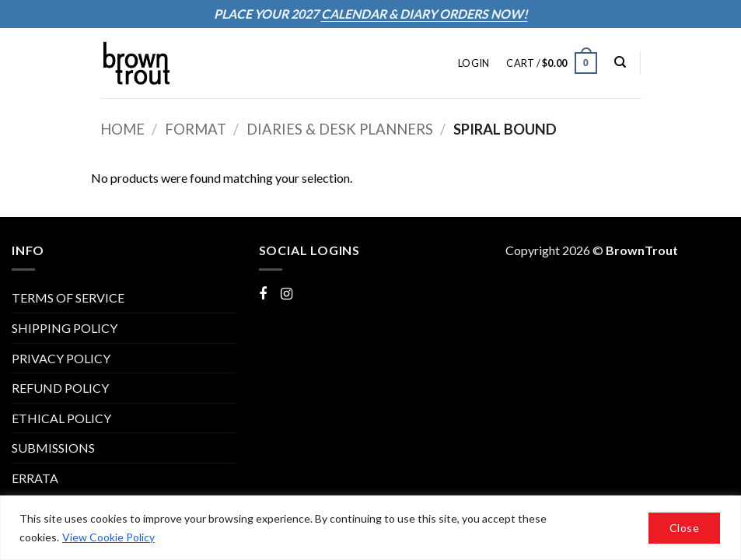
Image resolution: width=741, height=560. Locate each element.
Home (122, 129)
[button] (474, 63)
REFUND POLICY (60, 388)
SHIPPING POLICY (65, 328)
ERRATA (35, 478)
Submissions (53, 448)
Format (196, 129)
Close (684, 528)
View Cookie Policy (108, 537)
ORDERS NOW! (482, 14)
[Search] (620, 62)
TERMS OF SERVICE (68, 297)
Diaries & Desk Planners (340, 129)
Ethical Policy (61, 418)
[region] (370, 528)
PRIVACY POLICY (61, 358)
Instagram (308, 293)
